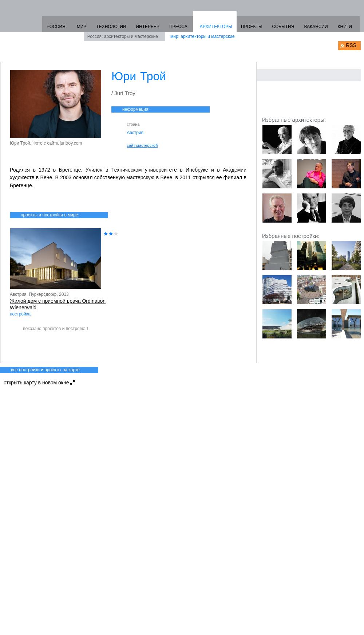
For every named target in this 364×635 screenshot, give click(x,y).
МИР (82, 27)
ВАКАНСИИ (316, 27)
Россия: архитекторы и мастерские (123, 36)
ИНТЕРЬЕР (148, 27)
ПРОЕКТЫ (252, 27)
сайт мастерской (143, 145)
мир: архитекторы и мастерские (203, 36)
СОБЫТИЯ (283, 27)
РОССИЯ (56, 27)
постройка (20, 314)
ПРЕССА (178, 27)
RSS (351, 45)
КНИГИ (345, 27)
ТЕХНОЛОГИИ (111, 27)
